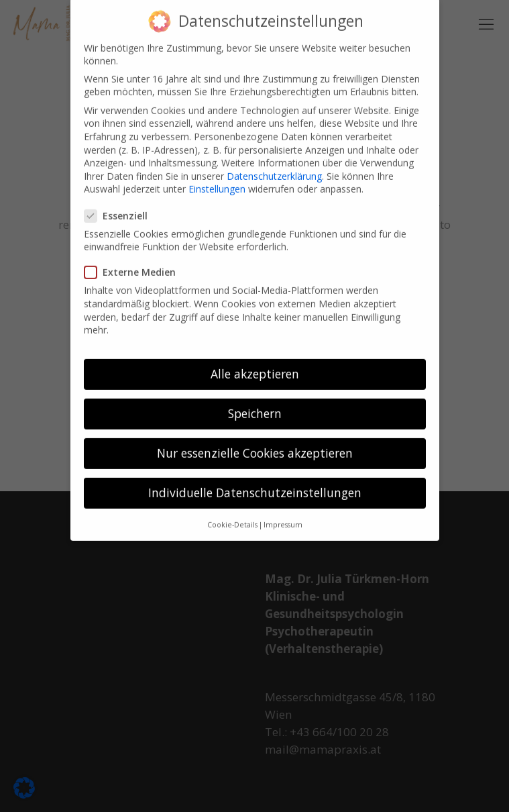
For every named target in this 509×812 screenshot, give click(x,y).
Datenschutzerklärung (274, 165)
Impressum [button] (283, 513)
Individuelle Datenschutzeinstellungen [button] (255, 482)
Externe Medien (135, 261)
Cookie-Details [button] (232, 513)
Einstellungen (217, 178)
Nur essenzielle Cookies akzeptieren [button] (255, 442)
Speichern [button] (255, 402)
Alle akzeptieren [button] (255, 362)
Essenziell (121, 204)
